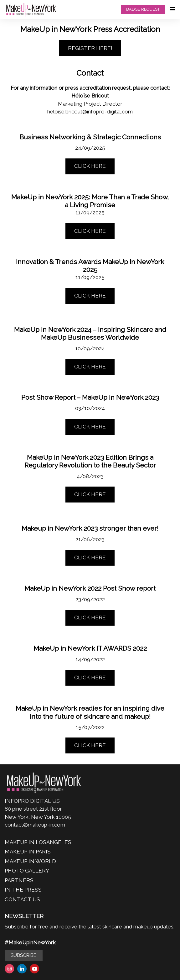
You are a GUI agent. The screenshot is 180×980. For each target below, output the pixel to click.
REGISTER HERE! (90, 48)
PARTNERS (19, 880)
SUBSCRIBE (23, 955)
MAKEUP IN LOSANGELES (38, 842)
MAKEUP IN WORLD (30, 861)
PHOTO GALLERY (27, 871)
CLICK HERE (90, 166)
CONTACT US (22, 899)
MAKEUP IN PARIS (28, 852)
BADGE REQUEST (143, 9)
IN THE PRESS (23, 890)
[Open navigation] (172, 9)
